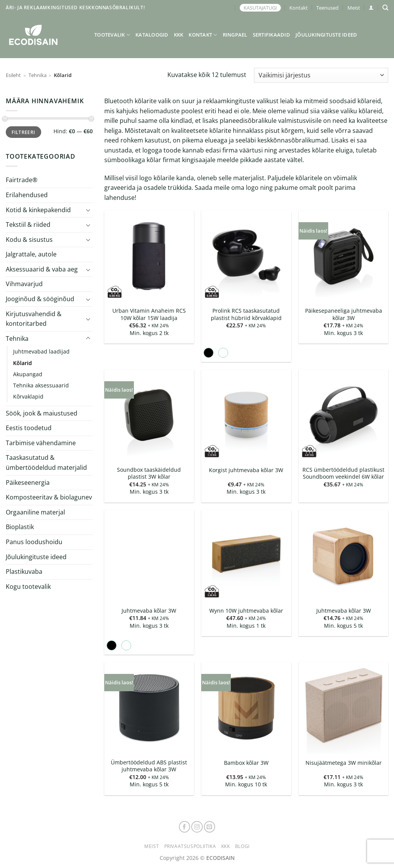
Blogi (242, 846)
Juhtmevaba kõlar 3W (149, 611)
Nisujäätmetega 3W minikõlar (344, 763)
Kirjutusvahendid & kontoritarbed (34, 319)
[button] (371, 8)
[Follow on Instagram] (197, 827)
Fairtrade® (22, 180)
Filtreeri (23, 132)
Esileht (13, 75)
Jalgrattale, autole (31, 254)
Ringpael (235, 35)
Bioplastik (20, 527)
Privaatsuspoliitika (190, 846)
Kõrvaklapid (28, 396)
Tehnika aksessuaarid (41, 385)
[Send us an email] (210, 827)
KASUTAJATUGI (260, 8)
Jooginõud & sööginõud (40, 299)
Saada (204, 188)
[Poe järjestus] (321, 75)
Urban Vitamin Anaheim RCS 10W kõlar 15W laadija (149, 314)
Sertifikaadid (271, 35)
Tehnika (38, 75)
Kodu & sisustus (29, 240)
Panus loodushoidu (34, 542)
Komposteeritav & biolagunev (49, 497)
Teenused (327, 8)
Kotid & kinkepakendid (38, 209)
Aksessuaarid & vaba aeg (42, 269)
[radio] (209, 353)
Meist (354, 8)
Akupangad (28, 374)
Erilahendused (27, 195)
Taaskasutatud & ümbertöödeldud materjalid (46, 462)
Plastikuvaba (24, 571)
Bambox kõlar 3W (246, 763)
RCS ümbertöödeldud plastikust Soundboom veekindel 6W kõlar (343, 473)
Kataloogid (152, 35)
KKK (179, 35)
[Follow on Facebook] (185, 827)
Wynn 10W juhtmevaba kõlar (246, 611)
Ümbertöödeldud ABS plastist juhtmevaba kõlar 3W (149, 766)
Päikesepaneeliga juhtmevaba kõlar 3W (344, 314)
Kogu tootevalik (28, 586)
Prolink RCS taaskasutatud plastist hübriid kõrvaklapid (246, 314)
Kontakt (299, 8)
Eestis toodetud (29, 428)
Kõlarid (23, 363)
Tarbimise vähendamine (41, 443)
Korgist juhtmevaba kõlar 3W (246, 470)
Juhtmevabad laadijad (41, 351)
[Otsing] (385, 8)
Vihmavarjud (24, 284)
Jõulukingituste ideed (326, 35)
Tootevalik (112, 35)
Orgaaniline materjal (35, 512)
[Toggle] (88, 210)
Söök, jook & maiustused (42, 413)
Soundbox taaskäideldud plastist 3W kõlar (149, 473)
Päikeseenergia (28, 483)
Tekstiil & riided (28, 225)
